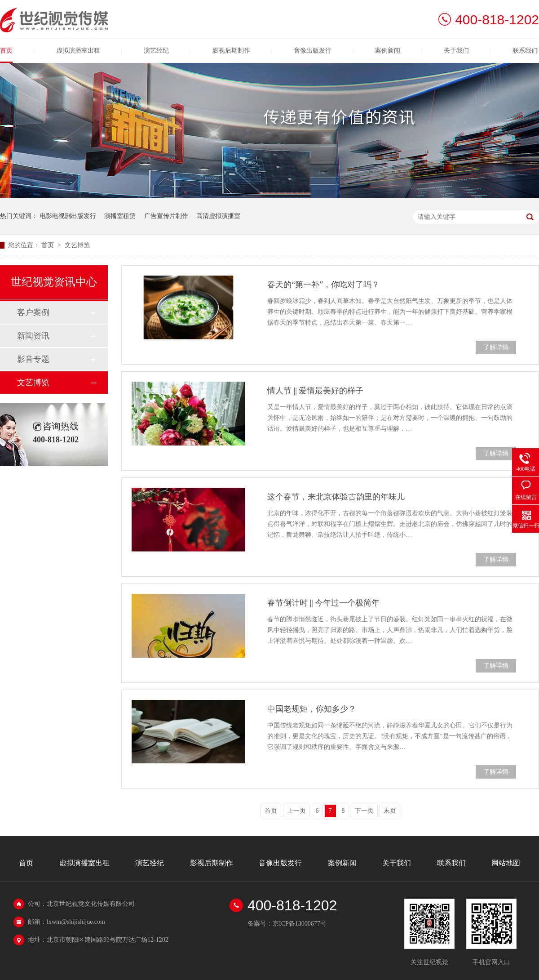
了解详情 (496, 347)
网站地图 (506, 863)
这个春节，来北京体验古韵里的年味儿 (336, 497)
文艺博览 (77, 245)
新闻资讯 (33, 336)
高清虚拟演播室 (218, 216)
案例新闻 (388, 51)
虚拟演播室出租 (78, 51)
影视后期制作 (231, 51)
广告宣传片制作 (166, 216)
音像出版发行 (313, 51)
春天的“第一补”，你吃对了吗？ (323, 285)
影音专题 (33, 359)
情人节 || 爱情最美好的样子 (315, 391)
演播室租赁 (120, 216)
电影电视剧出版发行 (68, 216)
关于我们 (456, 51)
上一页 (296, 811)
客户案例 (33, 312)
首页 (6, 51)
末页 (390, 811)
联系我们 (525, 51)
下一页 (364, 811)
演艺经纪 (156, 51)
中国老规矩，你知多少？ (312, 709)
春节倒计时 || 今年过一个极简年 (323, 603)
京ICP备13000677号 (300, 924)
